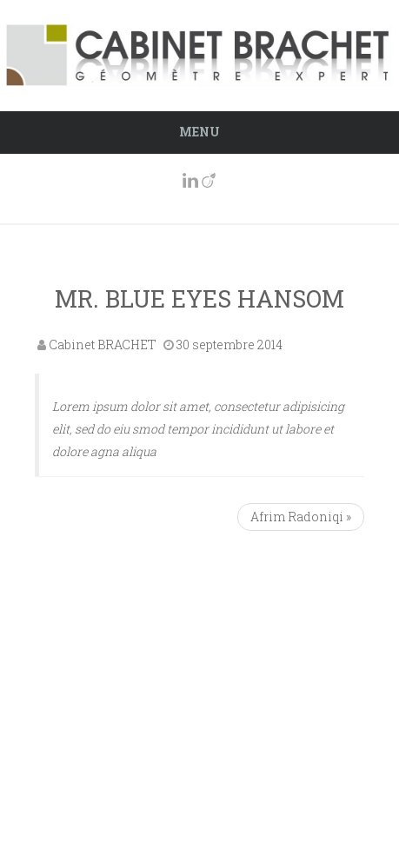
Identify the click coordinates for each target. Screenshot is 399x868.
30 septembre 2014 (229, 345)
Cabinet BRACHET (103, 345)
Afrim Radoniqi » (301, 517)
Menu (199, 132)
